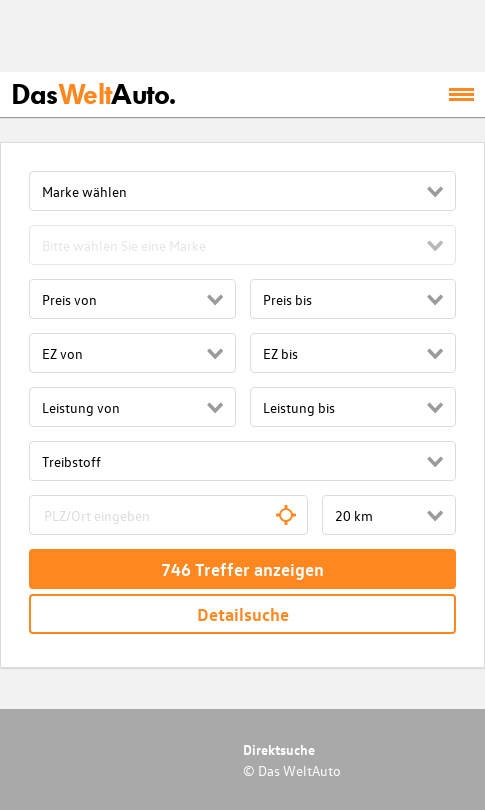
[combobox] (168, 515)
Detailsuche (243, 614)
